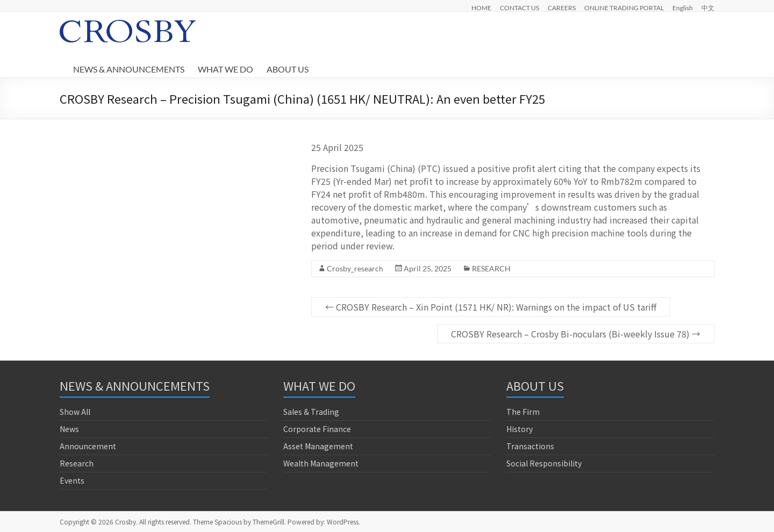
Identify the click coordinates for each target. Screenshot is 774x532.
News (69, 429)
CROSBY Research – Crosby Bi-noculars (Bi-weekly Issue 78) (576, 334)
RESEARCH (491, 268)
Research (77, 463)
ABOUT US (288, 69)
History (519, 429)
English (683, 8)
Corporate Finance (317, 429)
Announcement (88, 446)
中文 (708, 8)
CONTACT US (519, 8)
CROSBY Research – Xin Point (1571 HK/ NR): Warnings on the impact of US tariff (491, 307)
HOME (481, 8)
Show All (75, 412)
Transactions (530, 446)
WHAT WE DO (225, 69)
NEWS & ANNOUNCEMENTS (129, 69)
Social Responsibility (544, 463)
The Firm (523, 412)
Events (72, 480)
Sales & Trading (311, 412)
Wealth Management (321, 463)
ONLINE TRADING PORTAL (624, 8)
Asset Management (318, 446)
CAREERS (562, 8)
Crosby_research (355, 268)
